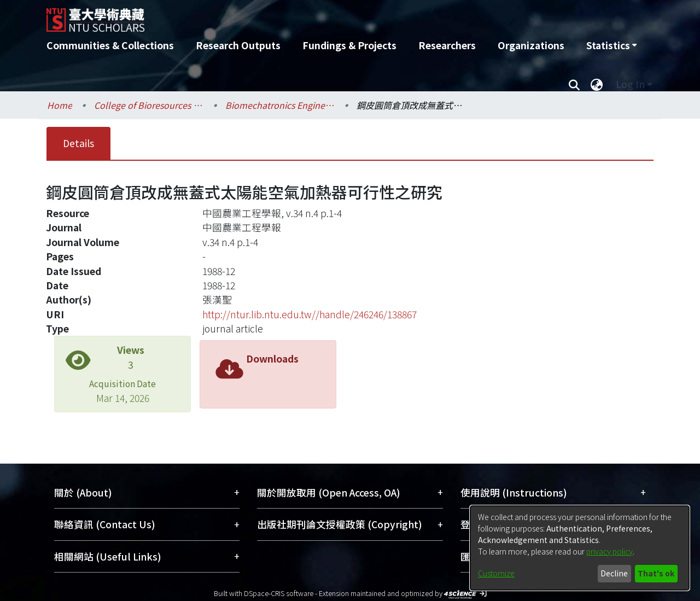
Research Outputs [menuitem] (238, 45)
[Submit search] (574, 84)
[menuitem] (611, 45)
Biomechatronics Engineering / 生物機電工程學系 (280, 105)
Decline (614, 573)
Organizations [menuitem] (531, 45)
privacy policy (609, 551)
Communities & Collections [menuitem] (110, 45)
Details (78, 143)
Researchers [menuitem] (447, 45)
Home (60, 105)
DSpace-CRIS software (279, 593)
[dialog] (580, 548)
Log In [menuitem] (630, 84)
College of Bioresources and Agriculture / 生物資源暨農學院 (149, 105)
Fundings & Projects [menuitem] (349, 45)
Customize (496, 573)
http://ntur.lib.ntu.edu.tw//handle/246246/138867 (310, 314)
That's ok (656, 573)
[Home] (291, 16)
